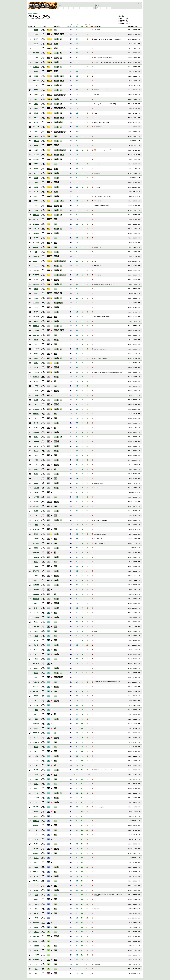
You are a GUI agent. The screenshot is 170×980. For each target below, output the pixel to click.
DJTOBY (36, 529)
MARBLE (36, 960)
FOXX (36, 849)
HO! (36, 964)
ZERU (36, 132)
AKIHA (36, 437)
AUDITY (36, 34)
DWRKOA (36, 432)
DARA (36, 548)
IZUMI (36, 423)
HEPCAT (36, 553)
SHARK (36, 863)
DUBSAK (36, 261)
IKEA (36, 492)
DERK (36, 44)
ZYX (36, 48)
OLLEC (36, 479)
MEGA (36, 950)
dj (66, 8)
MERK (36, 164)
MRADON (36, 724)
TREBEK (36, 442)
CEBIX (36, 307)
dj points (90, 8)
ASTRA (36, 932)
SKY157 (36, 798)
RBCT (36, 469)
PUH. (36, 677)
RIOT (36, 613)
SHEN (36, 474)
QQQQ (36, 210)
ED (36, 405)
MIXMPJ (36, 233)
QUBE (36, 483)
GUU (36, 566)
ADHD (36, 673)
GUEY (36, 201)
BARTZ (36, 238)
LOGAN (36, 617)
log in (139, 3)
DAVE (36, 812)
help (99, 8)
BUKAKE (36, 284)
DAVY (36, 622)
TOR (36, 895)
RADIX (36, 714)
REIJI (36, 363)
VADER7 (36, 275)
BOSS (36, 358)
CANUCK (36, 506)
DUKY (36, 728)
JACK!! (36, 858)
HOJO (36, 196)
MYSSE (36, 118)
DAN (36, 62)
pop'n (109, 8)
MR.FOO (36, 687)
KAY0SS (36, 67)
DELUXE (36, 215)
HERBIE (36, 372)
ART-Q (36, 90)
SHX (36, 460)
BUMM (36, 280)
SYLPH (36, 738)
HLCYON (36, 664)
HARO (36, 386)
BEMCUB (36, 303)
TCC (36, 659)
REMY (36, 900)
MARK (36, 298)
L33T (36, 150)
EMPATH (36, 923)
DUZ (36, 756)
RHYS (36, 446)
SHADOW (36, 229)
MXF (36, 775)
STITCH (36, 488)
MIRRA (36, 294)
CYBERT (36, 599)
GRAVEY (36, 807)
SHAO (36, 511)
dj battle (83, 8)
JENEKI (36, 946)
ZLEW (36, 816)
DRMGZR (36, 257)
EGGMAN (36, 335)
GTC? (36, 381)
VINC (36, 779)
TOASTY (36, 557)
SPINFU (36, 955)
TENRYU (36, 881)
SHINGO (36, 594)
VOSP (36, 640)
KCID (36, 705)
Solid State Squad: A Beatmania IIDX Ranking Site (43, 5)
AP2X (36, 104)
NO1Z (36, 913)
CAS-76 (36, 331)
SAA (36, 455)
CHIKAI (36, 539)
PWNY (36, 576)
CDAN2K (36, 247)
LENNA (36, 835)
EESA (36, 354)
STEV (36, 650)
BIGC (36, 76)
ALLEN (36, 451)
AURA (36, 631)
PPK (36, 793)
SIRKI (36, 580)
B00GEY (36, 409)
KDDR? (36, 182)
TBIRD (36, 890)
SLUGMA (36, 243)
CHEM (36, 391)
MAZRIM (36, 543)
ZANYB (36, 465)
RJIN (36, 58)
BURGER (36, 159)
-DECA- (36, 270)
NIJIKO (36, 668)
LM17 (36, 113)
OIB (36, 85)
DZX (36, 418)
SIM (36, 252)
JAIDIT (36, 844)
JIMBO (36, 30)
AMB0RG (36, 742)
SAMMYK (36, 571)
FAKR (36, 173)
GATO (36, 187)
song (61, 8)
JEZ (36, 654)
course (76, 8)
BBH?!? (36, 349)
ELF (36, 969)
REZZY (36, 784)
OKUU (36, 534)
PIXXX (36, 400)
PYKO (36, 645)
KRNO (36, 918)
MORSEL (36, 937)
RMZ (36, 525)
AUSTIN (36, 497)
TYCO (36, 867)
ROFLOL (36, 224)
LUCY (36, 876)
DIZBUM (36, 585)
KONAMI (36, 81)
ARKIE (36, 71)
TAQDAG (36, 219)
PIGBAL (36, 95)
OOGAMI (36, 127)
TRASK (36, 904)
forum (104, 8)
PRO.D (36, 178)
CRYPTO (36, 691)
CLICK (36, 770)
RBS (36, 710)
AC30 (36, 751)
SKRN (36, 802)
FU (36, 701)
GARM (36, 289)
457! (36, 344)
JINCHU (36, 627)
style (71, 8)
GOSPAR (36, 941)
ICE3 (36, 719)
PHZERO (36, 825)
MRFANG (36, 414)
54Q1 (36, 368)
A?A (36, 520)
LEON (36, 192)
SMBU (36, 108)
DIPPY (36, 312)
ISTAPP (36, 590)
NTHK (36, 502)
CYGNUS (36, 317)
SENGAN (36, 839)
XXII (36, 909)
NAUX (36, 340)
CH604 (36, 608)
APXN (36, 169)
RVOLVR (36, 326)
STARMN (36, 821)
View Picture (95, 150)
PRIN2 (36, 788)
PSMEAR (36, 53)
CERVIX (36, 155)
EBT (36, 974)
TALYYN (36, 682)
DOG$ (36, 696)
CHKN (36, 39)
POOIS (36, 886)
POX (36, 765)
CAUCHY (36, 853)
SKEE (36, 562)
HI (36, 206)
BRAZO (36, 141)
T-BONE (36, 395)
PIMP (36, 99)
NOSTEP (36, 872)
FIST (36, 516)
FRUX (36, 122)
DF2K (36, 145)
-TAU (36, 636)
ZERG (36, 266)
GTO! (36, 428)
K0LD (36, 321)
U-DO (36, 603)
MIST (36, 136)
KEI (36, 830)
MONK (36, 927)
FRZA (36, 747)
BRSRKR (36, 733)
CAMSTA (36, 377)
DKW (36, 761)
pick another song (34, 13)
